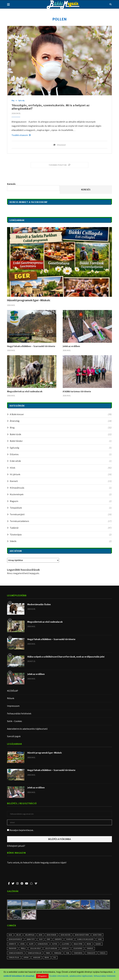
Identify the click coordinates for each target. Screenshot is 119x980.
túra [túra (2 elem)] (85, 955)
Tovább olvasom (21, 135)
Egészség (23, 101)
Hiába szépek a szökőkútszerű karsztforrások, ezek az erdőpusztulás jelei (66, 657)
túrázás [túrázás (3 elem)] (26, 960)
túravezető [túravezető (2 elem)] (13, 960)
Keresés (11, 184)
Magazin (61, 501)
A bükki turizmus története (77, 392)
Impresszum (13, 706)
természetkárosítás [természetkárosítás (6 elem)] (29, 955)
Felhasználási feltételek (19, 714)
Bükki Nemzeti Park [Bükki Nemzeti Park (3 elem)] (88, 935)
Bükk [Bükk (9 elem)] (44, 935)
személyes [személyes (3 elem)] (82, 950)
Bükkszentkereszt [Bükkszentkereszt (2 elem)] (16, 940)
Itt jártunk (61, 474)
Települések (61, 508)
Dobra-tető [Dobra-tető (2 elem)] (32, 940)
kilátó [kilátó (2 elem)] (43, 945)
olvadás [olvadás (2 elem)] (12, 950)
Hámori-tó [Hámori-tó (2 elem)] (22, 945)
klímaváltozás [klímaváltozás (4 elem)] (56, 945)
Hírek (61, 468)
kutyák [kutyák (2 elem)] (69, 945)
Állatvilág (61, 421)
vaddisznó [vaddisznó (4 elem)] (64, 960)
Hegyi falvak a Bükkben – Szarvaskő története (31, 346)
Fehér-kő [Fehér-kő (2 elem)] (74, 940)
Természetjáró (61, 514)
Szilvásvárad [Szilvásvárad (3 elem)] (96, 950)
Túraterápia (61, 535)
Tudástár (61, 528)
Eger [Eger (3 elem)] (43, 940)
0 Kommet (60, 145)
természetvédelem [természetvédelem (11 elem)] (48, 955)
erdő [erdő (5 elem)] (52, 940)
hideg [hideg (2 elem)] (11, 945)
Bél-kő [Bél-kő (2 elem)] (20, 935)
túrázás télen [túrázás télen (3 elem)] (39, 960)
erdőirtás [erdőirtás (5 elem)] (62, 940)
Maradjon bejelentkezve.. (21, 830)
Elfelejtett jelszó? (16, 846)
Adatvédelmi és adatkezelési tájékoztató (27, 729)
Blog (13, 101)
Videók (61, 541)
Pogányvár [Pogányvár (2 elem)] (24, 950)
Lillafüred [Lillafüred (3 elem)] (80, 945)
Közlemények (61, 494)
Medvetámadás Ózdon (39, 604)
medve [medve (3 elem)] (105, 945)
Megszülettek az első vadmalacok (25, 392)
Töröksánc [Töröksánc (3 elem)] (74, 955)
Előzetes (61, 454)
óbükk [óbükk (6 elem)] (75, 960)
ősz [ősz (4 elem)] (84, 960)
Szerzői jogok (14, 736)
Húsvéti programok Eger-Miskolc (29, 300)
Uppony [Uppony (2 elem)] (52, 960)
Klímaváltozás (61, 488)
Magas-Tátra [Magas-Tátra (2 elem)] (94, 945)
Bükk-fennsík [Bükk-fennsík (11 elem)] (55, 935)
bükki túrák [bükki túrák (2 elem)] (104, 935)
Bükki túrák (61, 434)
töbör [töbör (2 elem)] (63, 955)
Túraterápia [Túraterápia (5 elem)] (96, 955)
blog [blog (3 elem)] (11, 935)
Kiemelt (61, 481)
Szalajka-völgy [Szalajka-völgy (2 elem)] (50, 950)
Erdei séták (61, 461)
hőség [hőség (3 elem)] (33, 945)
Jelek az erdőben (71, 346)
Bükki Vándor (61, 441)
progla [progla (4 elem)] (36, 950)
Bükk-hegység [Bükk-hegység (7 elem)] (70, 935)
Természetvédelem (61, 521)
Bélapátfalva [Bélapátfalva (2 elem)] (32, 935)
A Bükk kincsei (61, 414)
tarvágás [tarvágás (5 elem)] (12, 955)
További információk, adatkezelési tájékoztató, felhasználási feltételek (82, 976)
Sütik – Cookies (15, 721)
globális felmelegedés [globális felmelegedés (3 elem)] (92, 940)
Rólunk (11, 698)
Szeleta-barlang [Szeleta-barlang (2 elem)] (67, 950)
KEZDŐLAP (13, 691)
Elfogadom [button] (42, 976)
